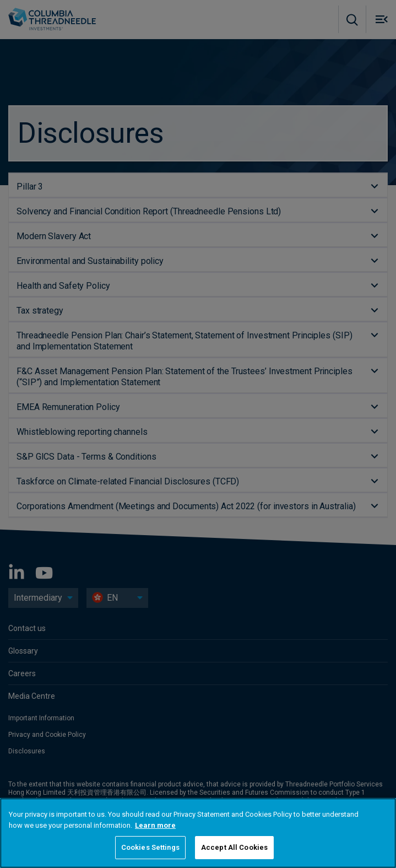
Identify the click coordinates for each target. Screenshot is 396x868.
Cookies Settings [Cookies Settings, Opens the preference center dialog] (150, 847)
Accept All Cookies (234, 847)
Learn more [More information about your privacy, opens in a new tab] (155, 825)
